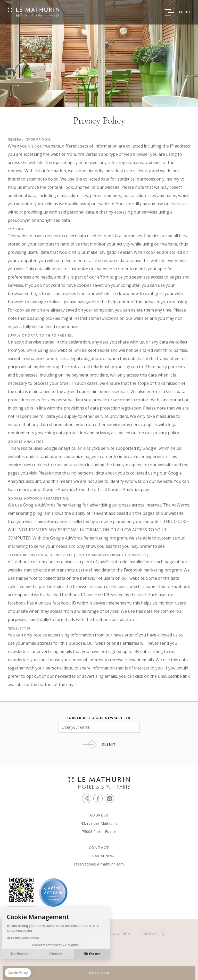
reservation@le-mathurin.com (99, 864)
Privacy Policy (119, 934)
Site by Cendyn (154, 934)
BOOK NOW (99, 973)
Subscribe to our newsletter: (99, 718)
